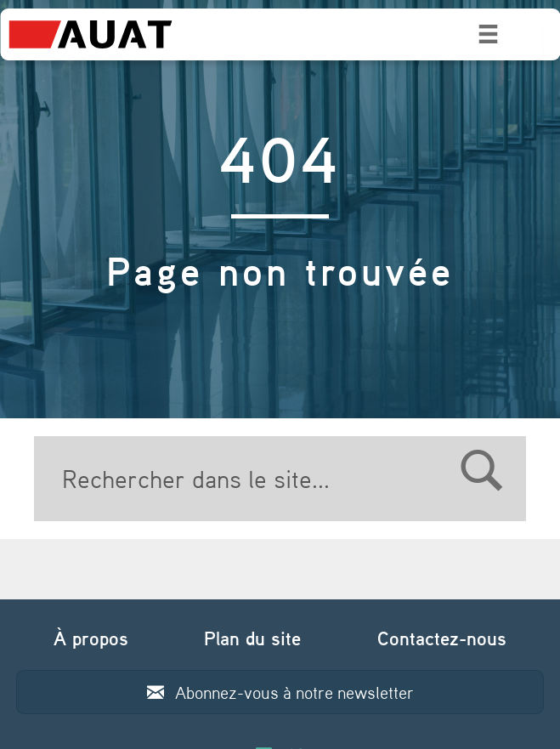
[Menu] (488, 34)
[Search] (280, 479)
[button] (280, 692)
